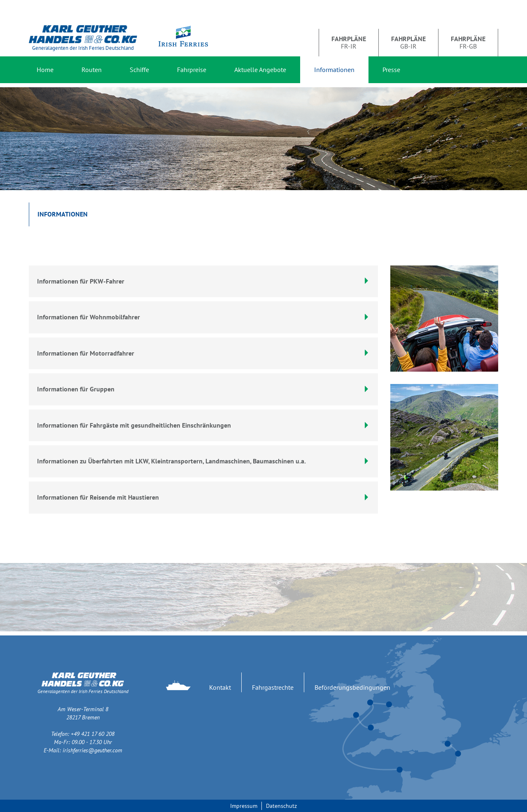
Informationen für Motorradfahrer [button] (203, 353)
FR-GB (468, 42)
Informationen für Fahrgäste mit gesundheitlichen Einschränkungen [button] (203, 425)
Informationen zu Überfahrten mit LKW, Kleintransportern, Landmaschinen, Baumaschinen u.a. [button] (203, 461)
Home (45, 70)
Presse (391, 70)
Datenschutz (281, 806)
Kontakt (220, 687)
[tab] (203, 317)
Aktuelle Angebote (260, 70)
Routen (92, 70)
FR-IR (349, 42)
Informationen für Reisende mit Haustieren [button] (203, 497)
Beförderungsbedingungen (352, 687)
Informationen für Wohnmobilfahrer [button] (203, 317)
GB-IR (408, 42)
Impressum (244, 806)
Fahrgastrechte (273, 687)
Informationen (334, 70)
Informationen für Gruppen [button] (203, 389)
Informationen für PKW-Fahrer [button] (203, 281)
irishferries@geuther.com (92, 750)
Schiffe (139, 70)
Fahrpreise (192, 70)
